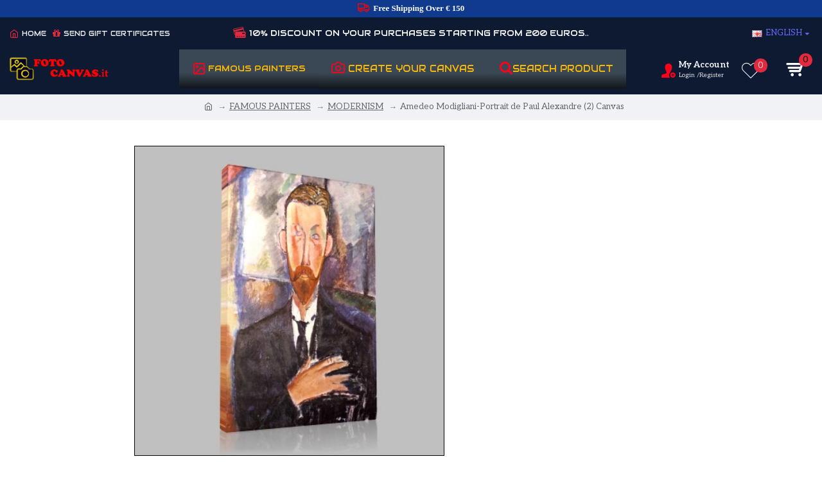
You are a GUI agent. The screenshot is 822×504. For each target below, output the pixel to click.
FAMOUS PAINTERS (270, 107)
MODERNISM (355, 107)
